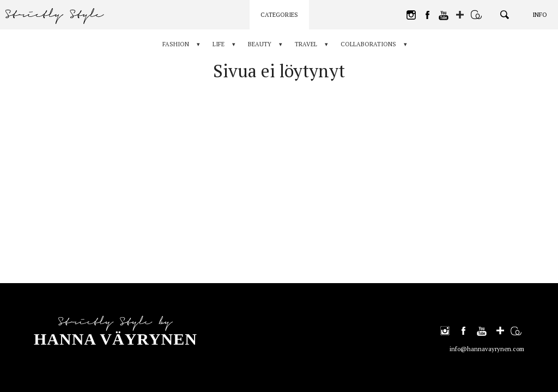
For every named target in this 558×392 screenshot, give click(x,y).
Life (219, 44)
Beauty (260, 44)
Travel (306, 44)
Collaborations (368, 44)
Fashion (176, 44)
